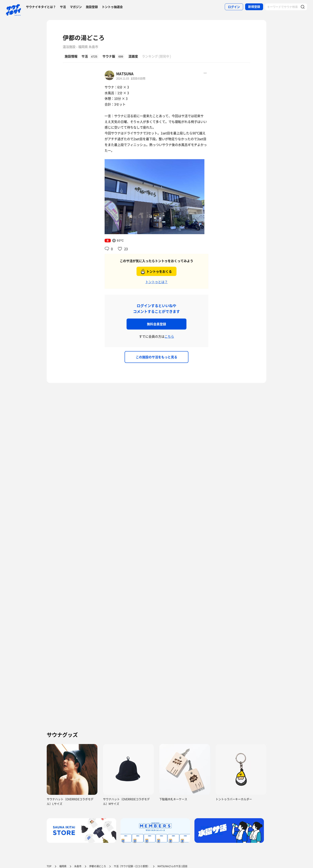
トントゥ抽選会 (112, 7)
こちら (169, 336)
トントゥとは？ (156, 282)
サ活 (63, 7)
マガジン (76, 7)
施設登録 (92, 7)
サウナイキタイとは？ (41, 7)
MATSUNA (125, 74)
